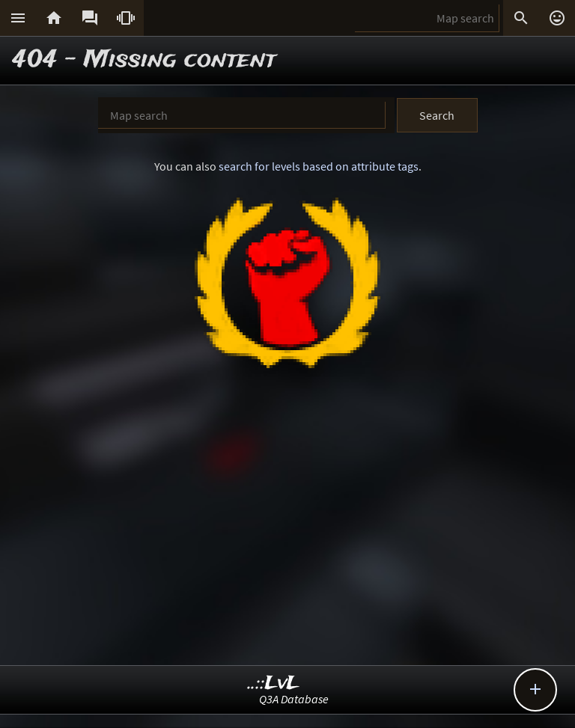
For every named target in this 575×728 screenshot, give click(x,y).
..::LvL (274, 683)
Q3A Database (294, 699)
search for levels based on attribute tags (319, 166)
